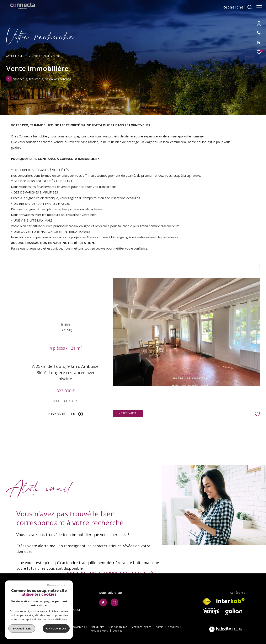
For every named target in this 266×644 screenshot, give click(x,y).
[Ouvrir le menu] (259, 7)
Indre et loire (40, 56)
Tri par (191, 267)
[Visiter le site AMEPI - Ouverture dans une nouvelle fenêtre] (211, 611)
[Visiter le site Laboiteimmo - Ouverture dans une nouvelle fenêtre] (225, 630)
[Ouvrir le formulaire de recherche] (235, 7)
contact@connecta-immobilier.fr (41, 605)
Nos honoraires (118, 627)
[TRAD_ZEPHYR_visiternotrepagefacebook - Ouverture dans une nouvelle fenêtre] (103, 602)
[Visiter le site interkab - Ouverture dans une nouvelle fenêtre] (231, 601)
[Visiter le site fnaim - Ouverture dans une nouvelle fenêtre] (207, 602)
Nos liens (173, 627)
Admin (160, 627)
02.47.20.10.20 (29, 600)
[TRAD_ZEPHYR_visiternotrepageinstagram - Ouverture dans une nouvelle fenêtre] (115, 602)
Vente (24, 56)
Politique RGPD (99, 631)
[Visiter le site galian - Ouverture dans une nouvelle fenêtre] (234, 612)
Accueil (11, 56)
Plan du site (98, 627)
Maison (18, 267)
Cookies (117, 631)
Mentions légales (142, 627)
